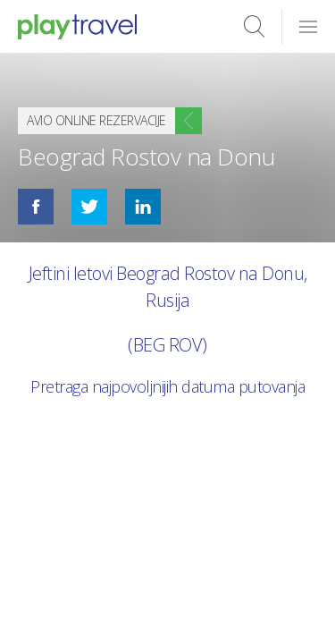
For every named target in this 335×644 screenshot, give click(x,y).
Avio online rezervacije (96, 120)
